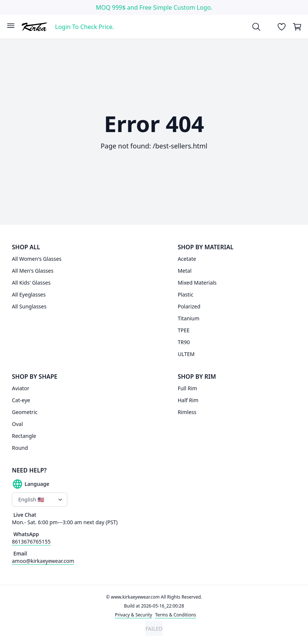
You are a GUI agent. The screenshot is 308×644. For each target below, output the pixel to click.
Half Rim (188, 400)
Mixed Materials (197, 283)
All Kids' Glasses (31, 283)
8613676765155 (31, 542)
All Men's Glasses (33, 271)
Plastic (186, 294)
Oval (17, 424)
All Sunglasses (29, 306)
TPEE (184, 330)
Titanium (189, 318)
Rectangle (24, 436)
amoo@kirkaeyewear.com (43, 561)
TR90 (184, 342)
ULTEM (186, 354)
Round (20, 448)
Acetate (187, 259)
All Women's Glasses (37, 259)
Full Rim (187, 388)
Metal (185, 271)
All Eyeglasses (29, 294)
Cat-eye (21, 400)
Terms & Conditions (176, 615)
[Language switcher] (40, 500)
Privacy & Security (134, 615)
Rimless (187, 412)
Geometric (25, 412)
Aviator (21, 388)
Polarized (189, 306)
